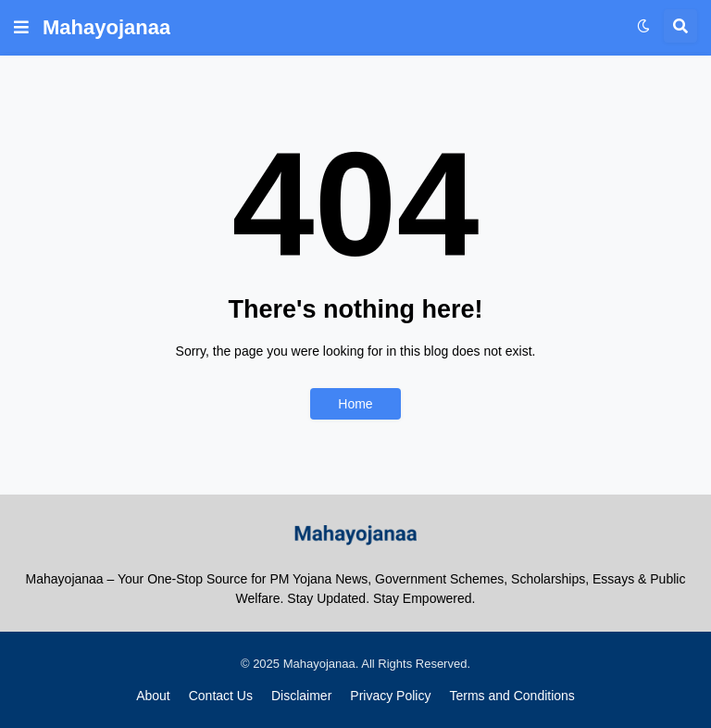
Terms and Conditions (511, 696)
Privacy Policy (390, 696)
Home (355, 404)
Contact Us (221, 696)
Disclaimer (301, 696)
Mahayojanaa (106, 27)
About (153, 696)
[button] (21, 28)
